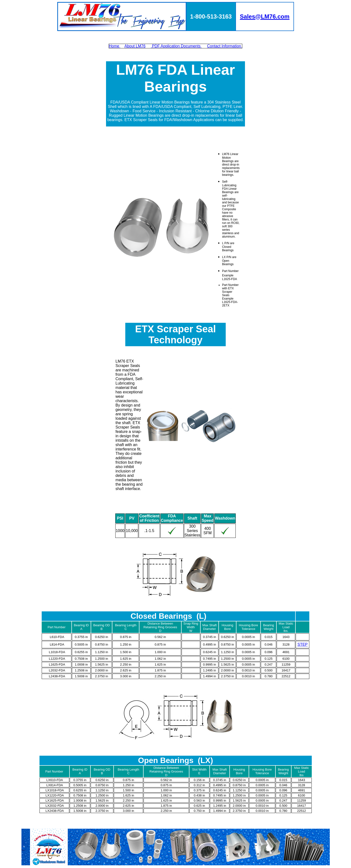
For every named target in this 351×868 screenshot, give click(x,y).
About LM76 (135, 46)
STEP (302, 644)
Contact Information (224, 46)
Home (115, 46)
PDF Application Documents (176, 46)
